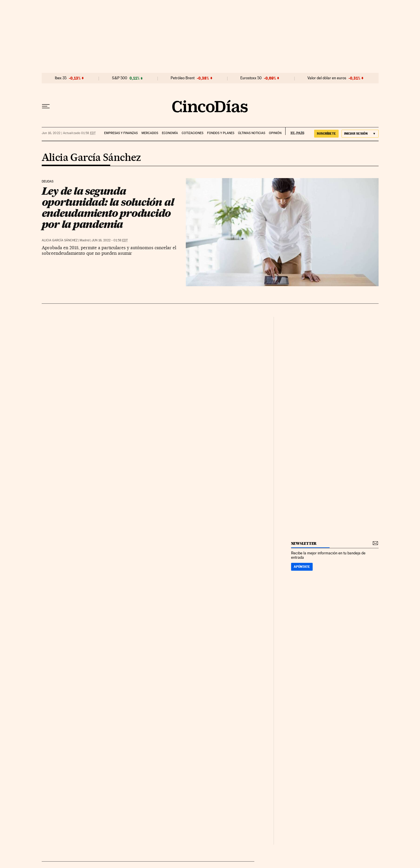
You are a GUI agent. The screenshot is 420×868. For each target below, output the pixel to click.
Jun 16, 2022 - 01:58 (110, 240)
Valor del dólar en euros (327, 78)
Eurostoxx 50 (251, 78)
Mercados (150, 133)
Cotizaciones (192, 133)
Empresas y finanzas (121, 133)
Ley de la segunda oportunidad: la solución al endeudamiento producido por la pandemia (108, 208)
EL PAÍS (295, 131)
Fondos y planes (221, 133)
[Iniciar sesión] (360, 134)
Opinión (275, 133)
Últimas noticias (252, 133)
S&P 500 (120, 78)
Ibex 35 (61, 78)
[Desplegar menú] (46, 106)
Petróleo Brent (183, 78)
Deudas (48, 182)
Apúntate (302, 567)
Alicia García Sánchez (91, 158)
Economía (170, 133)
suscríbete (326, 133)
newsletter (304, 543)
